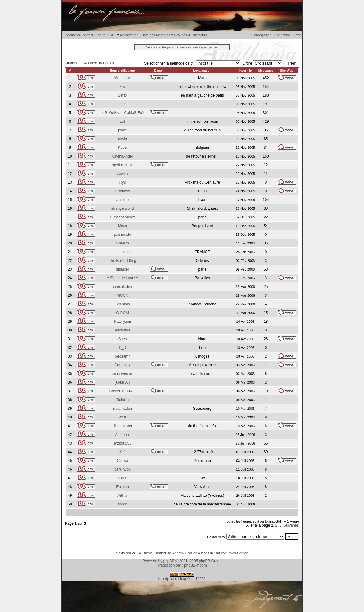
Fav (122, 87)
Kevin (122, 148)
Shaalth (123, 243)
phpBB (169, 561)
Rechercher (129, 35)
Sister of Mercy (122, 217)
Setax (123, 95)
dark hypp (123, 469)
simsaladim (122, 287)
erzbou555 (123, 443)
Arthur (123, 496)
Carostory (122, 365)
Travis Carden (237, 553)
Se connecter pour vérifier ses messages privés (182, 47)
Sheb (122, 339)
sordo (122, 504)
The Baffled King (123, 261)
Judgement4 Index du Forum (84, 35)
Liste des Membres (156, 35)
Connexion (282, 35)
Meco (123, 226)
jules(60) (122, 382)
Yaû (122, 452)
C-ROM (123, 313)
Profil (298, 35)
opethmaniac (123, 165)
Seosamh (123, 356)
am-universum (122, 374)
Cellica (122, 461)
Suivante (291, 525)
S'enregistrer (261, 35)
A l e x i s (122, 435)
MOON (123, 295)
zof (122, 121)
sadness (123, 252)
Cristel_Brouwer (123, 391)
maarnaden (123, 409)
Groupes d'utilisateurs (190, 35)
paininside (122, 235)
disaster (122, 269)
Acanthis (122, 304)
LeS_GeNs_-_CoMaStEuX (122, 113)
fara (123, 104)
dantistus (122, 330)
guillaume (123, 478)
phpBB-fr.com (196, 565)
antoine (123, 200)
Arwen (122, 174)
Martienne (123, 78)
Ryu (123, 182)
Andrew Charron (185, 553)
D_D (122, 348)
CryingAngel (123, 156)
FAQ (113, 35)
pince (123, 130)
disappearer (123, 426)
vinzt (123, 417)
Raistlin (123, 400)
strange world (122, 208)
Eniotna (123, 487)
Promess (123, 191)
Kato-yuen (123, 322)
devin (123, 139)
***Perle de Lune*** (123, 278)
